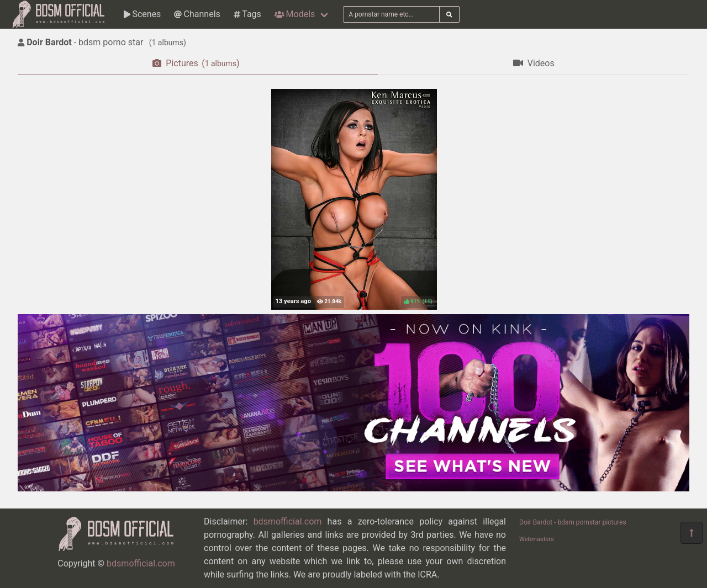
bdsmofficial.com (141, 563)
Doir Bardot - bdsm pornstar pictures (573, 522)
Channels (197, 14)
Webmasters (537, 539)
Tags (247, 14)
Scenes (142, 14)
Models (295, 14)
